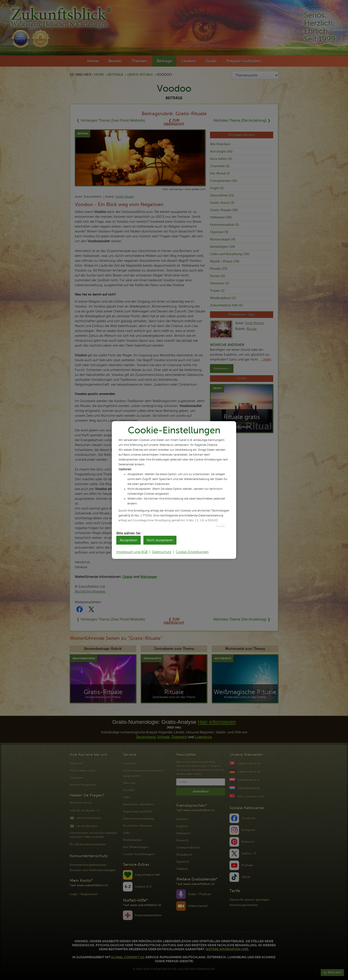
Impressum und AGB (132, 552)
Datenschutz (162, 552)
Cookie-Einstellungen (192, 552)
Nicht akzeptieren (160, 540)
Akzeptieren (129, 540)
